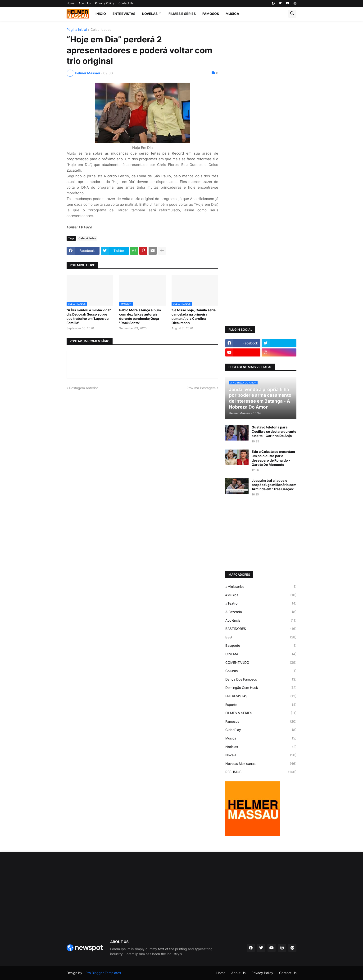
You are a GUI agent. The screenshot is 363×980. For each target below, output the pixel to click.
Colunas (261, 671)
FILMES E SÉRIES (182, 14)
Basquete (261, 646)
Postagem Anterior (84, 388)
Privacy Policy (105, 3)
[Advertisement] (261, 99)
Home (70, 3)
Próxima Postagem (201, 388)
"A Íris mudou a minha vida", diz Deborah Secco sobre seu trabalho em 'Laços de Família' (89, 316)
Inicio (101, 14)
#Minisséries (261, 587)
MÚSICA (232, 14)
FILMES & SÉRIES (261, 713)
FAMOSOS (211, 14)
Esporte (261, 705)
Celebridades (101, 30)
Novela (261, 755)
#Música (261, 595)
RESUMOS (261, 772)
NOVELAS (150, 14)
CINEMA (261, 654)
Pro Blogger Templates (103, 973)
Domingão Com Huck (261, 688)
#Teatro (261, 603)
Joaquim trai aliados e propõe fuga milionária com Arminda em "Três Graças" (274, 485)
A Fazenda (261, 612)
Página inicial (77, 30)
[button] (292, 14)
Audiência (261, 620)
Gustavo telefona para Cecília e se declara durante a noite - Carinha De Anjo (274, 431)
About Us (85, 3)
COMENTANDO (261, 663)
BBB (261, 637)
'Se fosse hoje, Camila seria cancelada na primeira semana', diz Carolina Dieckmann (194, 316)
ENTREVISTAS (124, 14)
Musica (261, 738)
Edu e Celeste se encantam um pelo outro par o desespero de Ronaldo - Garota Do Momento (273, 458)
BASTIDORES (261, 629)
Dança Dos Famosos (261, 679)
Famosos (261, 722)
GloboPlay (261, 730)
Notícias (261, 747)
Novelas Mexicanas (261, 764)
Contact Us (126, 3)
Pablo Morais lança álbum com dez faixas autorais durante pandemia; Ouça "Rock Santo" (140, 316)
